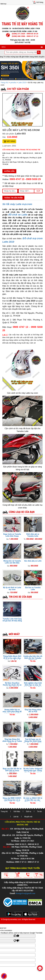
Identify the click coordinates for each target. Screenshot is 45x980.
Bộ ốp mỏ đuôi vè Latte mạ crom (12, 588)
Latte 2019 (22, 83)
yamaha (13, 83)
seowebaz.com (15, 919)
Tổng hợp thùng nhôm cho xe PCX (33, 711)
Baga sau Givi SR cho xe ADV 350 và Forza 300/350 (12, 770)
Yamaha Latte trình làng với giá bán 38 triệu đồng (12, 620)
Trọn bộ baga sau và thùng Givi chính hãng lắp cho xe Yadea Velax (33, 741)
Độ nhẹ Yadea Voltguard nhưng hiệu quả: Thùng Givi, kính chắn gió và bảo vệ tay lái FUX (33, 771)
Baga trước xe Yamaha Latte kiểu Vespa (12, 535)
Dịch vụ (29, 811)
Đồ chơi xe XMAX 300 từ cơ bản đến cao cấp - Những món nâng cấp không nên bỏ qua (33, 801)
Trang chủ (5, 83)
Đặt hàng (11, 141)
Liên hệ (16, 817)
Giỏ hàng (40, 2)
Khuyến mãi (28, 817)
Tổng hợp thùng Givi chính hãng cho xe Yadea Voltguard (12, 741)
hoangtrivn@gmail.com (25, 893)
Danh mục (3, 4)
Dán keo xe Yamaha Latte (33, 588)
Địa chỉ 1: (6, 829)
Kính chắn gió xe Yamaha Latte (33, 535)
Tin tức (39, 811)
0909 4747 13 (17, 179)
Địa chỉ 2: (7, 847)
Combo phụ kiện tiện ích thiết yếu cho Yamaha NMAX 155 (33, 658)
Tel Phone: (16, 841)
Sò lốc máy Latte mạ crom (17, 204)
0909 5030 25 (33, 179)
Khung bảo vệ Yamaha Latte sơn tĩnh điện (12, 562)
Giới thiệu (17, 811)
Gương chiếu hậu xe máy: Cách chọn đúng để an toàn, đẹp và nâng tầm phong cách (12, 712)
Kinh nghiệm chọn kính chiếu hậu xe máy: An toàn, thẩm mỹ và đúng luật (33, 686)
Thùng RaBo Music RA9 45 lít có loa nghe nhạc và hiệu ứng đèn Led (12, 658)
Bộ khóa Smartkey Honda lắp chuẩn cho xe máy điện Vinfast (12, 685)
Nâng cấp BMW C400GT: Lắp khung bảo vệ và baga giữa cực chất (12, 800)
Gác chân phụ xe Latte (33, 561)
